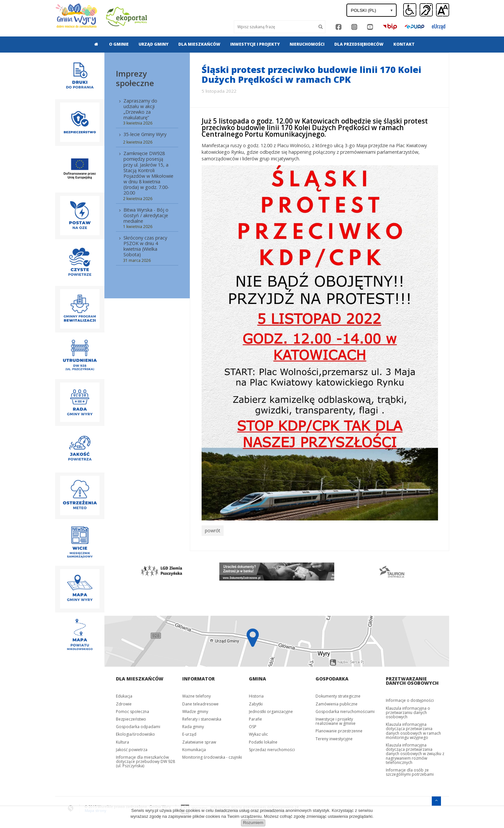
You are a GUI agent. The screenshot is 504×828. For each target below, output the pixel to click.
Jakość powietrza (132, 748)
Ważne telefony (197, 695)
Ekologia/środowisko (135, 733)
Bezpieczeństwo (131, 717)
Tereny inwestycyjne (334, 737)
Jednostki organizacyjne (271, 710)
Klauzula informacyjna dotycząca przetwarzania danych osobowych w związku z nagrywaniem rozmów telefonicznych (415, 752)
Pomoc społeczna (132, 710)
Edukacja (124, 695)
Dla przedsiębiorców (359, 44)
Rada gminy (193, 725)
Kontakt (404, 44)
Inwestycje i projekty (255, 44)
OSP (253, 725)
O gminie (119, 44)
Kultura (122, 740)
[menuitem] (94, 44)
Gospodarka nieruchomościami (345, 710)
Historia (256, 695)
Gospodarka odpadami (138, 725)
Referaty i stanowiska (202, 717)
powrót (212, 530)
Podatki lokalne (263, 740)
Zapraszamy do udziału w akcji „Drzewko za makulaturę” (140, 109)
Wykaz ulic (258, 733)
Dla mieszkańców (199, 44)
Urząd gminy (153, 44)
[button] (443, 10)
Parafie (255, 717)
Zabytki (256, 702)
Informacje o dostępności (410, 699)
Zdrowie (124, 702)
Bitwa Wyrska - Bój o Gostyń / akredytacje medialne (146, 215)
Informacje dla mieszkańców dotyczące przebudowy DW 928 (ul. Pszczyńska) (145, 760)
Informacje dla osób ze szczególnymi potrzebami (410, 770)
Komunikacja (194, 748)
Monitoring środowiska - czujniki (212, 756)
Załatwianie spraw (199, 740)
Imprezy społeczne (135, 78)
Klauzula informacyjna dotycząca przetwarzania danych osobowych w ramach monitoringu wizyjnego (413, 730)
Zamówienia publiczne (337, 702)
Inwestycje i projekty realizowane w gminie (336, 720)
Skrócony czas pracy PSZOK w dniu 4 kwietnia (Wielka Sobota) (145, 246)
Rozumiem (253, 823)
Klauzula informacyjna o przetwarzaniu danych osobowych (408, 711)
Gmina (257, 677)
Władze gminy (195, 710)
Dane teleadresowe (200, 702)
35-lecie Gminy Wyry (145, 134)
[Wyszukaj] (275, 27)
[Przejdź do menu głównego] (436, 799)
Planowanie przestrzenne (339, 730)
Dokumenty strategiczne (338, 695)
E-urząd (189, 733)
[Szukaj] (321, 27)
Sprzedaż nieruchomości (272, 748)
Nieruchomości (307, 44)
